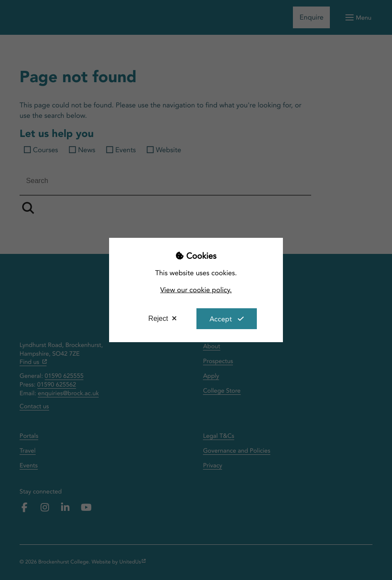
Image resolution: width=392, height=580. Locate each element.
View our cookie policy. (196, 290)
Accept (221, 319)
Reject (158, 318)
